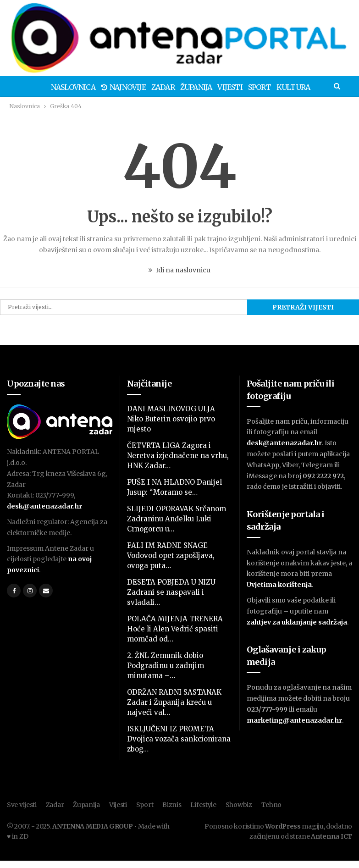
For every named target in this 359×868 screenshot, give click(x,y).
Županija (182, 87)
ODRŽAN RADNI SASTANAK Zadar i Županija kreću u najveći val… (174, 702)
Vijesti (217, 87)
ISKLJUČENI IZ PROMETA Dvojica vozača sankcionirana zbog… (179, 739)
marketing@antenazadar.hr (294, 720)
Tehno (272, 805)
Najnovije (106, 87)
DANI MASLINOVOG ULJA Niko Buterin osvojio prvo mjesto (171, 419)
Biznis (172, 805)
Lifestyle (203, 805)
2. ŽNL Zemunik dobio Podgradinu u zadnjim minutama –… (166, 666)
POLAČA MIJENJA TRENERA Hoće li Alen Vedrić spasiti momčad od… (175, 629)
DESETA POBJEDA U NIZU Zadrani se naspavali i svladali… (171, 592)
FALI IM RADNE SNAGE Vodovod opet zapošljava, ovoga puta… (171, 556)
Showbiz (239, 805)
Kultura (283, 87)
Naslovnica (55, 87)
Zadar (147, 87)
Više (315, 87)
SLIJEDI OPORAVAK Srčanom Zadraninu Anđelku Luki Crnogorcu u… (177, 519)
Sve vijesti (22, 805)
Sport (248, 87)
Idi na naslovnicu (179, 270)
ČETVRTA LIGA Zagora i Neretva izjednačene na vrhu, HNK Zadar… (178, 456)
